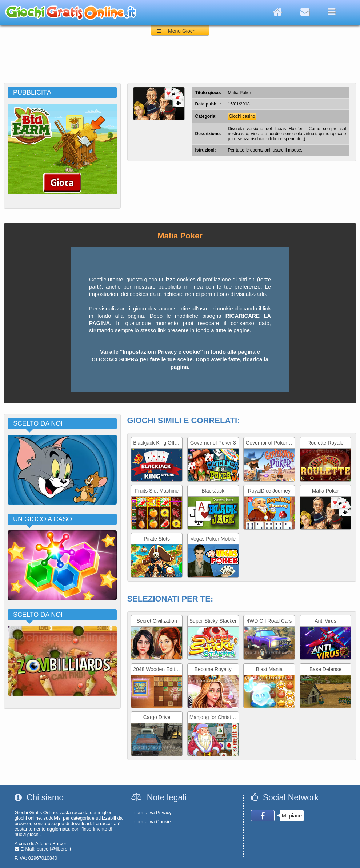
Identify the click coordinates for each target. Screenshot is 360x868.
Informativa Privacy (151, 813)
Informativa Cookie (151, 822)
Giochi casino (242, 116)
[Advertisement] (180, 63)
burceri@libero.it (54, 849)
